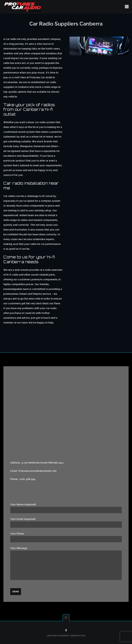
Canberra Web (77, 636)
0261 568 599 (27, 479)
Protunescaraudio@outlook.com (37, 471)
